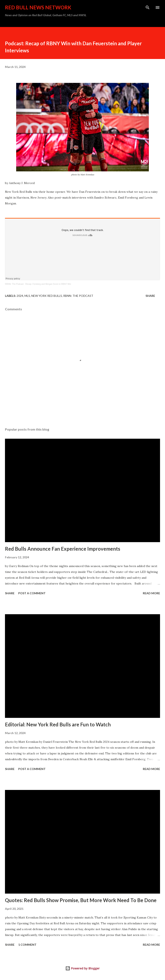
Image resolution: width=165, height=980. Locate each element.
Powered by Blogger (82, 968)
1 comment (27, 945)
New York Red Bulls (47, 296)
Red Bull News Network (38, 7)
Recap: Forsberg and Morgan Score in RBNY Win (48, 284)
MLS (27, 296)
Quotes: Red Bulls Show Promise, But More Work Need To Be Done (81, 900)
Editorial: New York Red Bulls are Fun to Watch (58, 724)
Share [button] (150, 296)
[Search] (148, 7)
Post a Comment (32, 593)
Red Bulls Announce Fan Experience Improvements (63, 549)
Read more (151, 593)
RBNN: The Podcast (14, 284)
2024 (20, 296)
